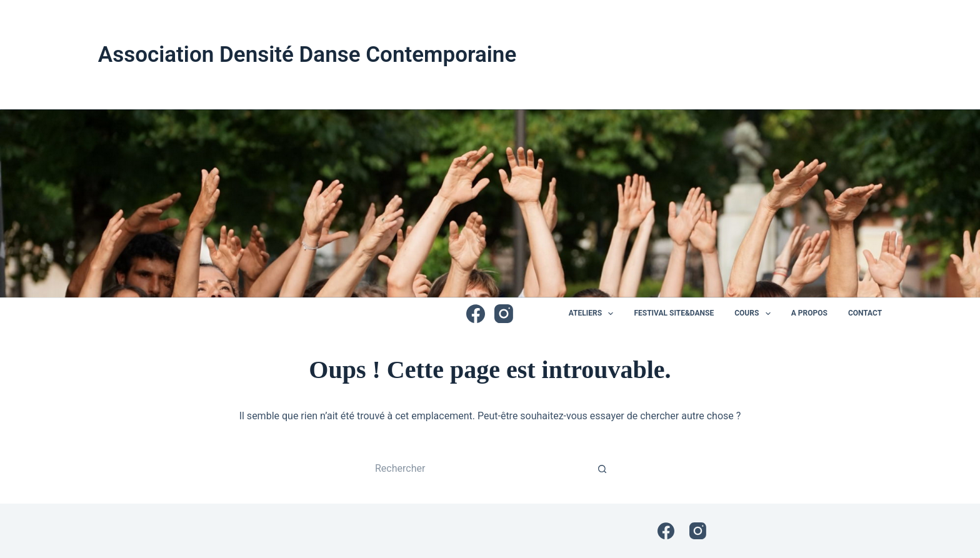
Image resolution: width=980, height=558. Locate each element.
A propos (809, 313)
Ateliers (594, 314)
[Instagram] (504, 314)
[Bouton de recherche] (602, 469)
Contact (865, 313)
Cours (755, 314)
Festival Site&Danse (674, 313)
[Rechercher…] (477, 469)
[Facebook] (476, 314)
